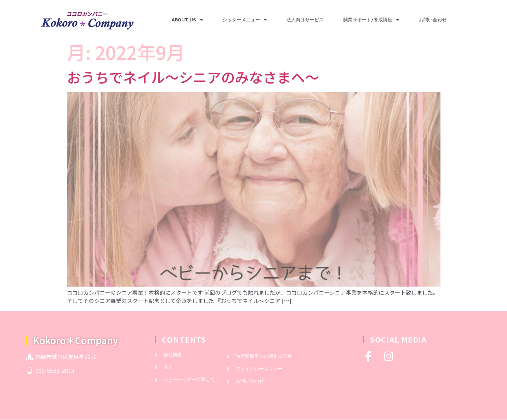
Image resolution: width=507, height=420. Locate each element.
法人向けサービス (305, 20)
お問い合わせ (433, 20)
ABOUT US (187, 20)
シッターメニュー (245, 20)
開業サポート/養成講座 (371, 20)
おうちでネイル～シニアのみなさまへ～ (193, 77)
